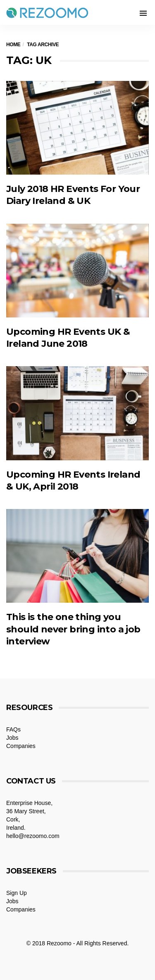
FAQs (13, 729)
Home (13, 45)
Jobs (12, 738)
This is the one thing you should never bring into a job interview (73, 629)
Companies (21, 746)
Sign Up (17, 893)
